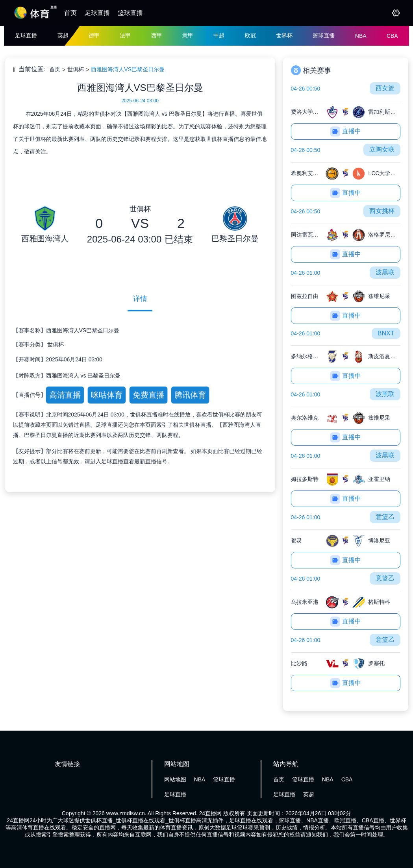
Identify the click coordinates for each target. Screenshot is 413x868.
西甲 (157, 35)
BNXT (386, 333)
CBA (392, 36)
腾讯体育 (190, 395)
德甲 (94, 35)
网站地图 (175, 779)
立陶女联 (382, 149)
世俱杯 (76, 69)
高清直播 (65, 395)
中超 (219, 35)
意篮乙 (385, 517)
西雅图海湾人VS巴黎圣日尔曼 (128, 69)
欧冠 (250, 35)
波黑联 (385, 272)
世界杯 (284, 35)
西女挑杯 (382, 211)
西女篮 (385, 88)
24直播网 (211, 813)
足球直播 (97, 13)
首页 (70, 13)
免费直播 (148, 395)
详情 (140, 299)
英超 (63, 35)
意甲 (188, 35)
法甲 (125, 35)
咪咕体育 (106, 395)
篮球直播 (130, 13)
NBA (361, 36)
